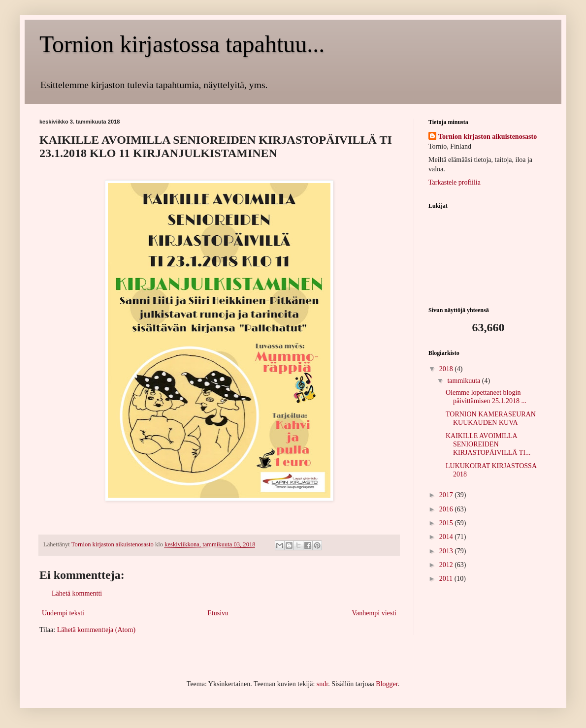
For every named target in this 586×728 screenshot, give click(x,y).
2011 (447, 579)
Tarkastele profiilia (455, 182)
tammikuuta (464, 381)
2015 (447, 523)
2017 (447, 495)
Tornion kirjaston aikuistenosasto (488, 137)
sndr (322, 684)
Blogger (387, 684)
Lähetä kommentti (77, 593)
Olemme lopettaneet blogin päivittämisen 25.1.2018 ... (486, 397)
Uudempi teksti (63, 613)
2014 (447, 537)
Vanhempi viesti (374, 613)
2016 (447, 509)
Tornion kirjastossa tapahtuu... (182, 44)
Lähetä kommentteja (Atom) (96, 630)
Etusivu (218, 613)
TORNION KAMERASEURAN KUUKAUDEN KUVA (491, 418)
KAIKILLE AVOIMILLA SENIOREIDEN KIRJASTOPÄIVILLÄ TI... (488, 444)
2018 (447, 369)
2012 (447, 565)
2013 (447, 551)
